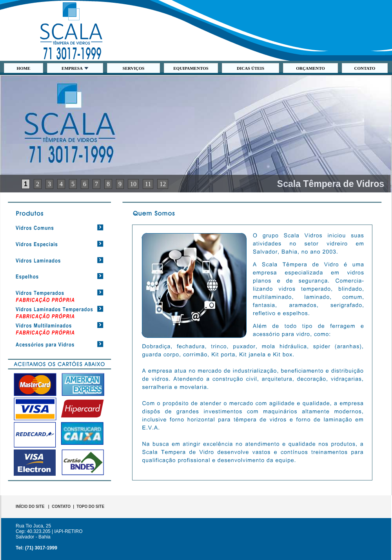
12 (163, 184)
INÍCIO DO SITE (30, 507)
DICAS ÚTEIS (250, 68)
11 (148, 184)
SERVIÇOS (134, 68)
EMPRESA (75, 68)
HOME (24, 68)
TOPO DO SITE (90, 507)
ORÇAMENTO (310, 68)
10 (133, 184)
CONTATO (365, 68)
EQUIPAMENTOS (191, 68)
